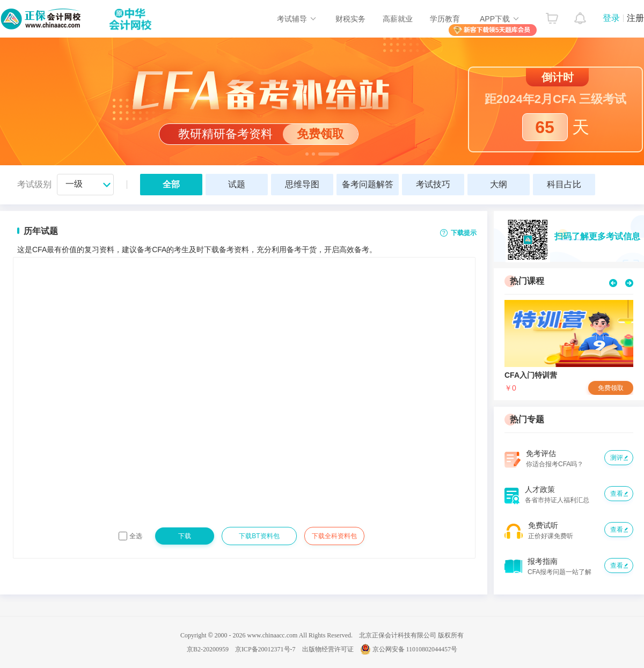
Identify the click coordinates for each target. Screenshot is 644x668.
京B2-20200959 (208, 649)
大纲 (499, 184)
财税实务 (350, 19)
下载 (185, 536)
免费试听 (543, 525)
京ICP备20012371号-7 (265, 649)
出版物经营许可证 (328, 649)
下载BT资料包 (259, 536)
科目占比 (564, 184)
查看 (617, 494)
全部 (171, 184)
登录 (611, 18)
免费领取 (611, 388)
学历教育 (445, 19)
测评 (617, 458)
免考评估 (541, 453)
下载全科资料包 (334, 536)
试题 (237, 184)
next (629, 283)
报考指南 (543, 561)
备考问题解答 (368, 184)
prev (613, 283)
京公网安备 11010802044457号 (409, 649)
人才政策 (540, 489)
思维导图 (302, 184)
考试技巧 (433, 184)
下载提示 (464, 233)
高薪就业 (398, 19)
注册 (635, 18)
